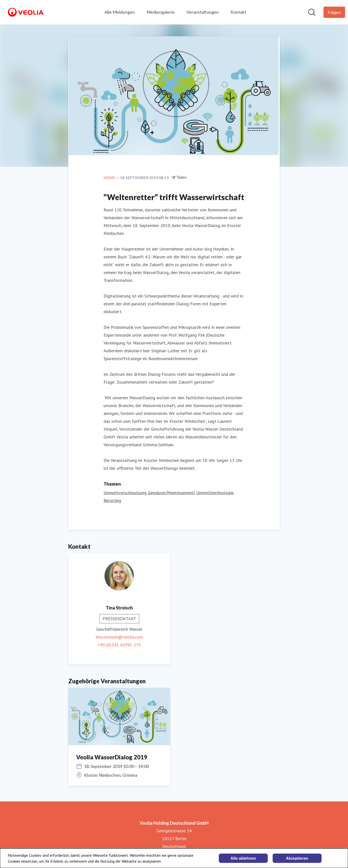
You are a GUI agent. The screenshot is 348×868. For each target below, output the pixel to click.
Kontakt (238, 12)
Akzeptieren (297, 858)
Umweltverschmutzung (125, 493)
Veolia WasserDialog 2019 (112, 757)
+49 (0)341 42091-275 (119, 645)
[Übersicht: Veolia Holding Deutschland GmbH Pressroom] (26, 12)
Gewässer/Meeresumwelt (171, 493)
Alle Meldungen (120, 12)
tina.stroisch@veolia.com (119, 637)
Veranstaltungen (203, 12)
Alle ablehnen (243, 858)
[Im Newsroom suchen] (312, 12)
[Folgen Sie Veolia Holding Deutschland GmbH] (334, 12)
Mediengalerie (161, 12)
